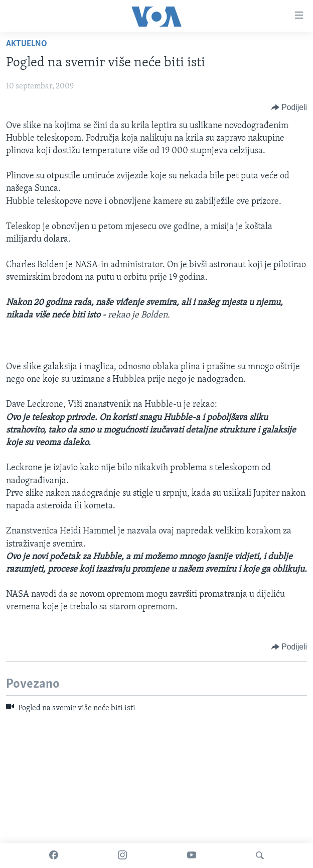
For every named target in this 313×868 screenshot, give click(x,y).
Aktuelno (27, 44)
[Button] (289, 107)
